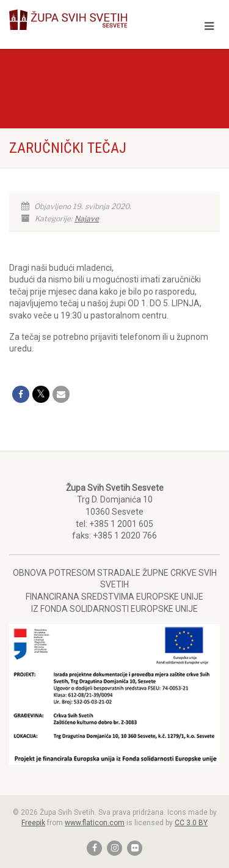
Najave (87, 219)
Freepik (33, 823)
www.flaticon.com (95, 823)
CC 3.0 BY (191, 823)
